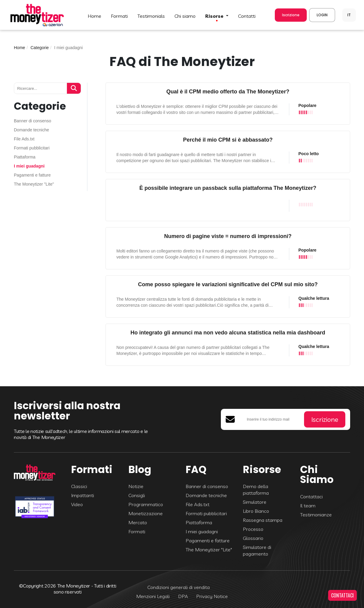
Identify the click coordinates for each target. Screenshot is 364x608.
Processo (253, 529)
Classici (79, 486)
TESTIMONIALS (151, 16)
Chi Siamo (185, 16)
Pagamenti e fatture (32, 175)
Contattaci (311, 497)
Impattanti (83, 495)
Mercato (138, 522)
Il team (308, 506)
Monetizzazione (146, 513)
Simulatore (255, 502)
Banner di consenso (33, 121)
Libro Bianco (256, 511)
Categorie (40, 48)
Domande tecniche (31, 130)
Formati (137, 531)
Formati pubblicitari (32, 148)
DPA (183, 596)
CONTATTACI (342, 595)
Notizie (136, 486)
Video (77, 504)
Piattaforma (25, 157)
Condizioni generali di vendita (179, 587)
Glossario (253, 538)
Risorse (215, 16)
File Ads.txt (24, 139)
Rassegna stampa (263, 520)
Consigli (137, 495)
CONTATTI (247, 16)
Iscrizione (291, 15)
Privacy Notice (212, 596)
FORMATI (119, 16)
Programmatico (146, 504)
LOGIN (322, 15)
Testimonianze (316, 515)
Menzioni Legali (153, 596)
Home (19, 48)
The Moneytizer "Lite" (34, 184)
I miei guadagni (29, 166)
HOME (94, 16)
